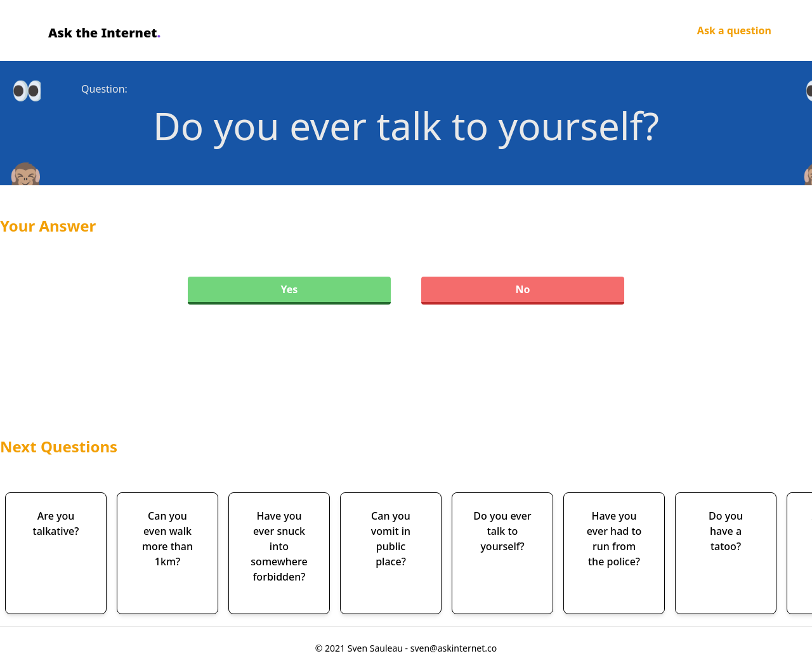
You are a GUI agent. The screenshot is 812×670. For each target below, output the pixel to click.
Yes (290, 289)
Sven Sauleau (377, 648)
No (522, 289)
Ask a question (734, 30)
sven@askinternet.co (454, 648)
